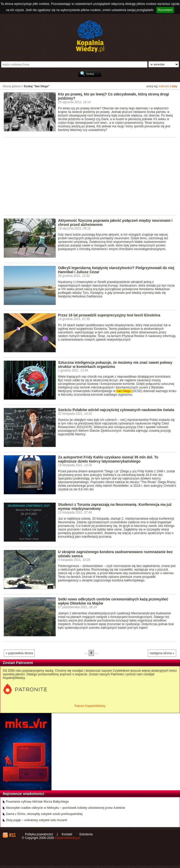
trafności (164, 86)
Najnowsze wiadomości (24, 794)
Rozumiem (165, 10)
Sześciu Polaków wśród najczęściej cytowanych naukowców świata (116, 410)
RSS (12, 835)
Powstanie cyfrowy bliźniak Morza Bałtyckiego (37, 802)
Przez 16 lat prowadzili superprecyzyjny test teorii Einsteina (109, 315)
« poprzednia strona (19, 653)
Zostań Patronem (18, 663)
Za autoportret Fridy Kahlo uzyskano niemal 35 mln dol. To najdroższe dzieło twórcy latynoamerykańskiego (108, 459)
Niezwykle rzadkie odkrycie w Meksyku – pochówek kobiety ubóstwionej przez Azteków (66, 808)
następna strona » (162, 653)
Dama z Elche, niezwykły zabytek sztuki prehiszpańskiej (44, 814)
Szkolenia (86, 834)
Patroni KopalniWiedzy (90, 706)
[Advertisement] (92, 176)
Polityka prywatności (39, 834)
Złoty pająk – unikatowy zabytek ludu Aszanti (36, 820)
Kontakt (67, 834)
